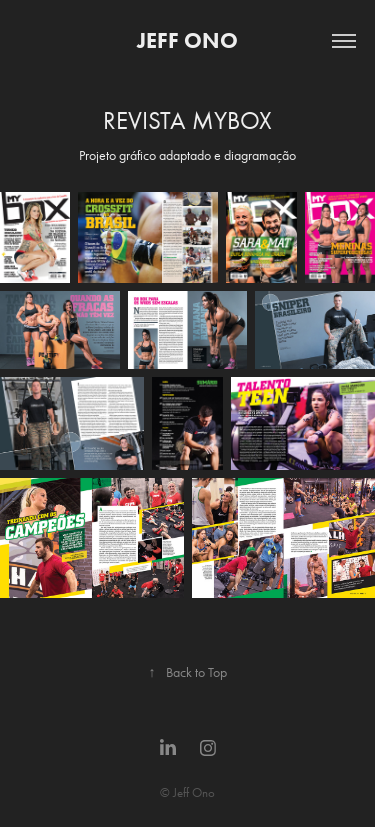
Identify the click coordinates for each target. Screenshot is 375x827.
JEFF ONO (187, 40)
